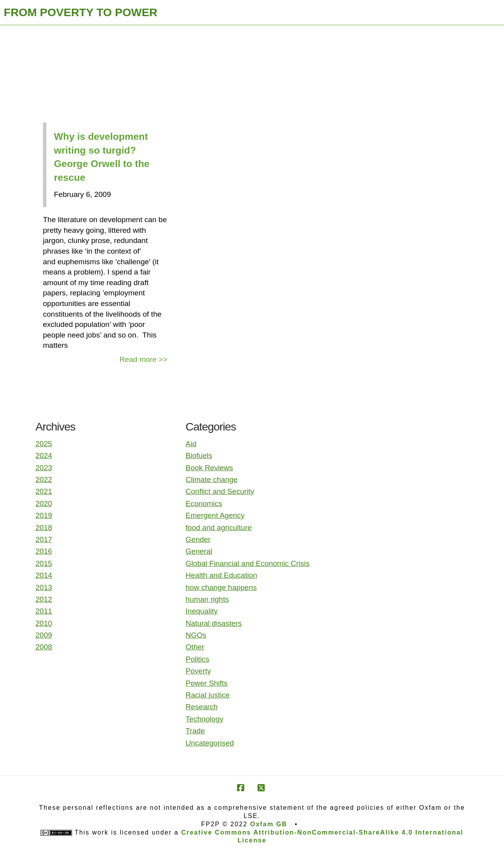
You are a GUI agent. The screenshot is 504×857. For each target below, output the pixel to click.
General (199, 551)
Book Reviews (209, 468)
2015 (44, 563)
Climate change (211, 480)
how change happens (221, 587)
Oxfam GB (269, 824)
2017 (44, 539)
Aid (191, 444)
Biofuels (199, 455)
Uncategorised (210, 743)
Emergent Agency (215, 515)
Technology (204, 719)
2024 (44, 455)
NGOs (196, 635)
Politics (197, 659)
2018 (44, 528)
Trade (195, 731)
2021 (44, 491)
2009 (44, 635)
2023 (44, 468)
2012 (44, 599)
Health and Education (221, 575)
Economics (204, 504)
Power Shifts (207, 683)
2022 (44, 480)
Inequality (201, 611)
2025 (44, 444)
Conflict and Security (220, 491)
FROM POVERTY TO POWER (81, 12)
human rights (207, 599)
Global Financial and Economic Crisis (247, 563)
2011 (44, 611)
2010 (44, 623)
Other (195, 647)
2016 (44, 551)
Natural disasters (214, 623)
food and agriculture (219, 528)
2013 (44, 587)
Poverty (198, 671)
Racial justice (208, 695)
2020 (44, 504)
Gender (198, 539)
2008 (44, 647)
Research (201, 707)
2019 (44, 515)
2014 (44, 575)
